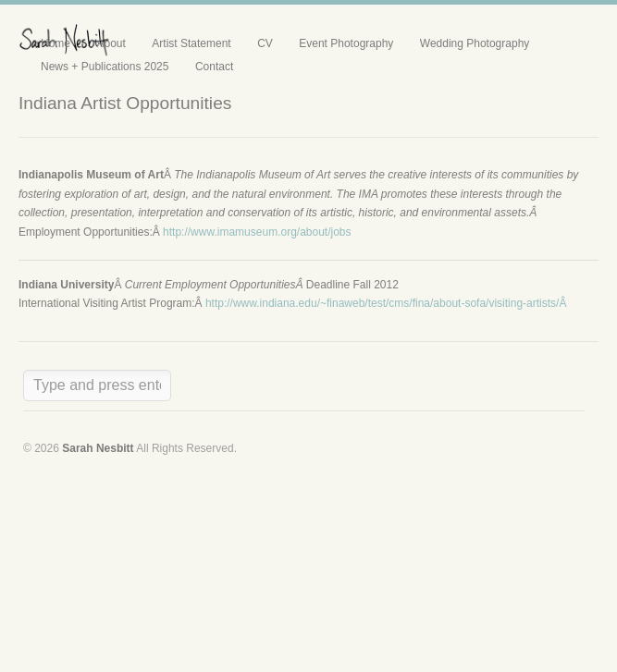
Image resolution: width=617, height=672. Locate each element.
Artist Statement (191, 43)
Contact (214, 67)
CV (265, 43)
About (111, 43)
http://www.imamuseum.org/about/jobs (257, 232)
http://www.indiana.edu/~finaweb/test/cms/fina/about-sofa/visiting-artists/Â (388, 303)
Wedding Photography (475, 43)
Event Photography (346, 43)
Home (56, 43)
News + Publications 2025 (105, 67)
